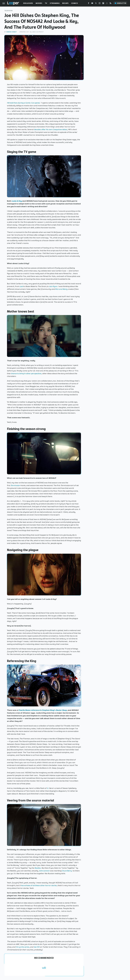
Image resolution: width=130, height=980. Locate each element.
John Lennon (44, 871)
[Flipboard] (103, 4)
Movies (39, 3)
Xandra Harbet (12, 32)
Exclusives (28, 3)
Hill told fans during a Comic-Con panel (23, 103)
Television (8, 11)
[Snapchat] (107, 4)
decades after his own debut (51, 129)
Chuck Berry (67, 871)
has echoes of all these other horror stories (39, 885)
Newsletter (120, 3)
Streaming (55, 3)
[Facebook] (89, 4)
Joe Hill (37, 947)
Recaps (65, 3)
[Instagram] (100, 4)
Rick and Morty (61, 289)
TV (46, 3)
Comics (75, 3)
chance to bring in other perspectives (26, 373)
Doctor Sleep (61, 710)
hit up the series (22, 947)
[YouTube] (92, 4)
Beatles (38, 868)
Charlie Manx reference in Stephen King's (37, 710)
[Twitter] (96, 4)
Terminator (15, 485)
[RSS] (110, 4)
